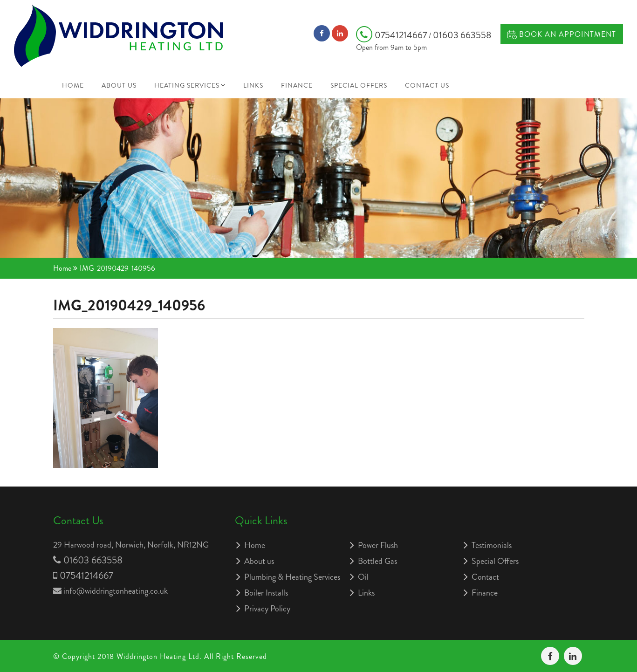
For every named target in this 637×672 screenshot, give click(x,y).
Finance (297, 85)
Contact (485, 577)
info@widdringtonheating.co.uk (116, 591)
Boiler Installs (266, 593)
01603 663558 (462, 35)
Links (253, 85)
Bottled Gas (377, 561)
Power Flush (378, 545)
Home (73, 85)
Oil (363, 577)
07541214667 (392, 35)
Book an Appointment (562, 34)
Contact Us (427, 85)
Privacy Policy (267, 609)
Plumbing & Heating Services (292, 577)
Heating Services (187, 85)
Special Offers (359, 85)
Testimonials (492, 545)
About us (119, 85)
